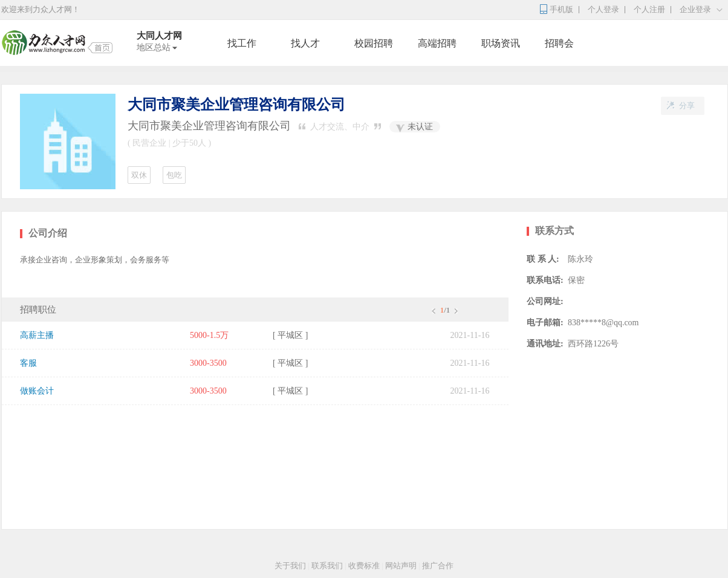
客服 (28, 363)
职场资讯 (501, 43)
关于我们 (290, 566)
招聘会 (559, 43)
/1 (444, 310)
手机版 (561, 9)
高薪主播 (37, 335)
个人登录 (603, 9)
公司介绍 (48, 233)
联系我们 (327, 566)
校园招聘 (374, 43)
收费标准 (364, 566)
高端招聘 (437, 43)
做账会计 (37, 391)
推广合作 (438, 566)
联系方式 (554, 231)
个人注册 (649, 9)
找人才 (305, 43)
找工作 (242, 43)
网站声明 (401, 566)
